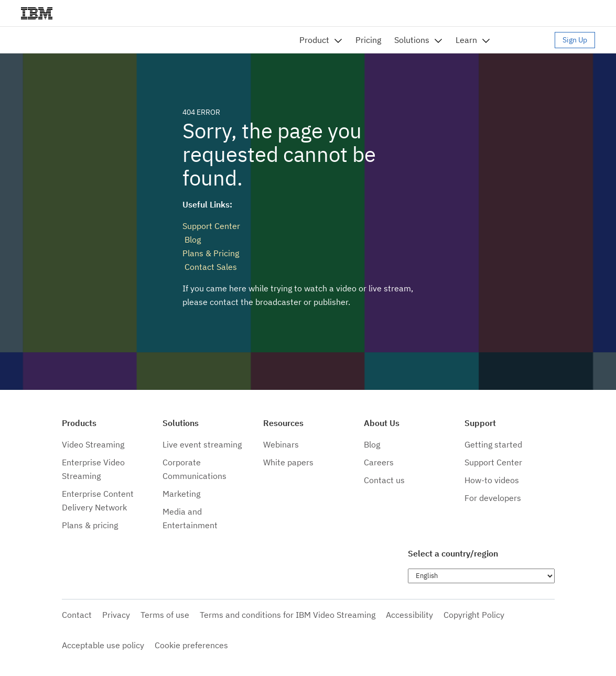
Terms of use (165, 615)
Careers (379, 462)
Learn (466, 40)
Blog (192, 239)
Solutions (412, 40)
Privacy (116, 615)
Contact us (384, 480)
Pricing (368, 40)
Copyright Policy (474, 615)
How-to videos (492, 480)
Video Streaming (93, 444)
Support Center (211, 226)
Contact (77, 615)
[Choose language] (481, 576)
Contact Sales (210, 267)
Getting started (493, 444)
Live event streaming (202, 444)
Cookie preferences (191, 645)
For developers (493, 498)
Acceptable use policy (103, 645)
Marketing (181, 494)
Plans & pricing (90, 525)
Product (314, 40)
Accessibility (409, 615)
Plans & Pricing (211, 253)
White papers (288, 462)
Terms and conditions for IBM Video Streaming (288, 615)
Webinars (281, 444)
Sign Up (575, 40)
